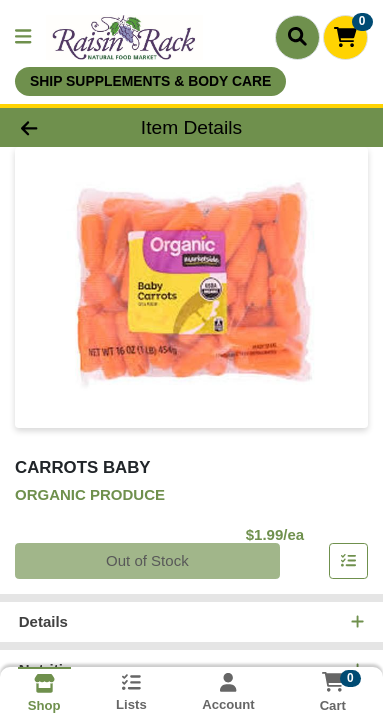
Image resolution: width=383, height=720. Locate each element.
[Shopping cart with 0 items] (345, 37)
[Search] (297, 37)
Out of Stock (147, 561)
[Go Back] (59, 127)
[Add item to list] (349, 562)
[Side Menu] (23, 37)
